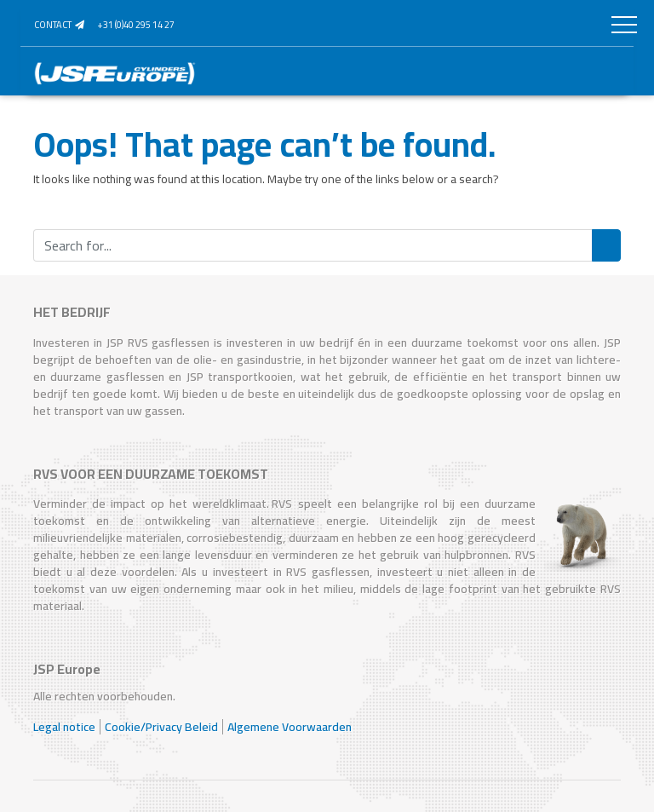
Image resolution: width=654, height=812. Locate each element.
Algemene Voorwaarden (290, 727)
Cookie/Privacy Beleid (161, 727)
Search (606, 245)
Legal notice (64, 727)
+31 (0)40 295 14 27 (136, 25)
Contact (59, 25)
